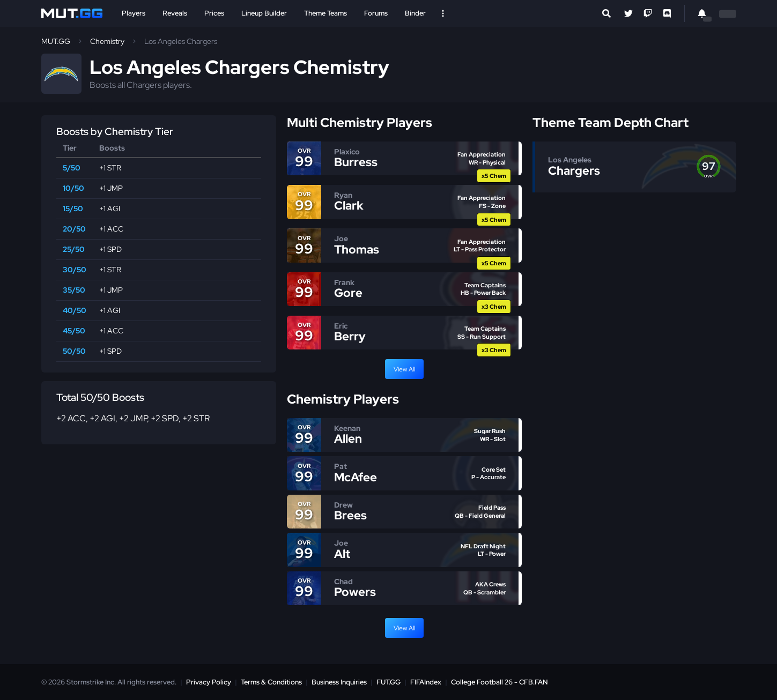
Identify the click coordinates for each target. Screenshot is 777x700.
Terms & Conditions (271, 682)
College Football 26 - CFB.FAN (500, 682)
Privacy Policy (209, 682)
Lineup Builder (264, 13)
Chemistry (107, 41)
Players (134, 13)
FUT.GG (389, 682)
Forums (376, 13)
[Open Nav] (443, 13)
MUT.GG (56, 41)
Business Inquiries (339, 682)
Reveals (175, 13)
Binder (415, 13)
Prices (214, 13)
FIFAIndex (426, 682)
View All (404, 369)
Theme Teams (325, 13)
